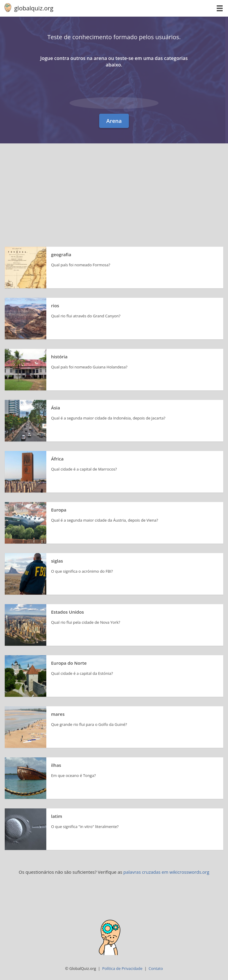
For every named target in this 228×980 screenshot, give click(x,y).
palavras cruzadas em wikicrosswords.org (166, 872)
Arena (114, 121)
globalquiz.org (34, 8)
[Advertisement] (114, 188)
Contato (156, 968)
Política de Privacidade (122, 968)
